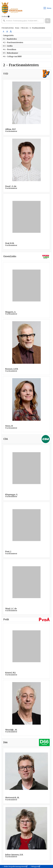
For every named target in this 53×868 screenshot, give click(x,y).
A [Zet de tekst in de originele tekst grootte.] (3, 31)
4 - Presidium (10, 49)
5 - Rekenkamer (11, 53)
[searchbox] (23, 21)
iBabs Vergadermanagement (16, 866)
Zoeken (4, 16)
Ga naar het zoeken (0, 1)
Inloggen (36, 866)
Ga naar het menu (1, 1)
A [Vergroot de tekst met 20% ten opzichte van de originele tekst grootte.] (7, 31)
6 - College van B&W (12, 56)
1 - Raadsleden (10, 39)
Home (17, 28)
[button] (48, 21)
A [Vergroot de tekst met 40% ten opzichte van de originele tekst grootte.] (11, 31)
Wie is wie (25, 28)
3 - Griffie (8, 46)
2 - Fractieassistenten (13, 42)
